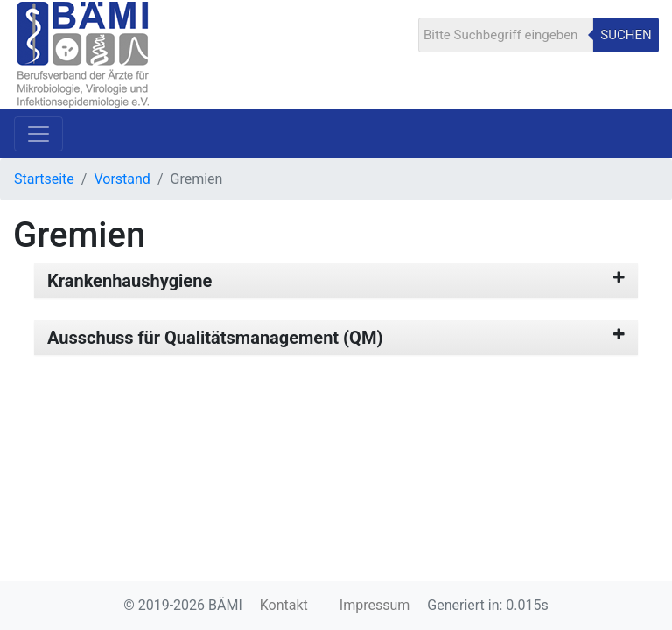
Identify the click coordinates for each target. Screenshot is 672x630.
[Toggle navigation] (38, 134)
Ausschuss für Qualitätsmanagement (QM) (215, 338)
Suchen (626, 35)
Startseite (44, 179)
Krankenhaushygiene (129, 281)
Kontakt (284, 605)
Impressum (375, 605)
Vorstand (122, 179)
